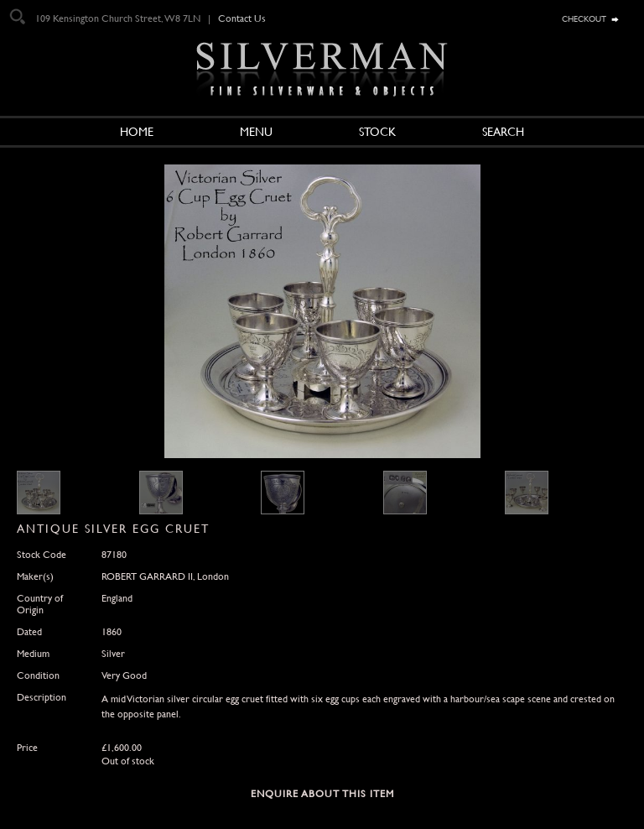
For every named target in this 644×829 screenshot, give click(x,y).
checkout (584, 18)
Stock (377, 132)
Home (137, 132)
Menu (256, 132)
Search (503, 132)
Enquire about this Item (322, 794)
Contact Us (242, 18)
